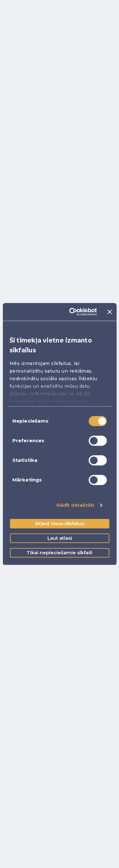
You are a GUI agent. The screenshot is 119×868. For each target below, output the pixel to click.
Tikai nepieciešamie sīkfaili (60, 553)
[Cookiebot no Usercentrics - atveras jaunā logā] (72, 312)
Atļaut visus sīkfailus (60, 523)
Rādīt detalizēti (76, 505)
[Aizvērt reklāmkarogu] (109, 312)
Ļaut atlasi (60, 538)
